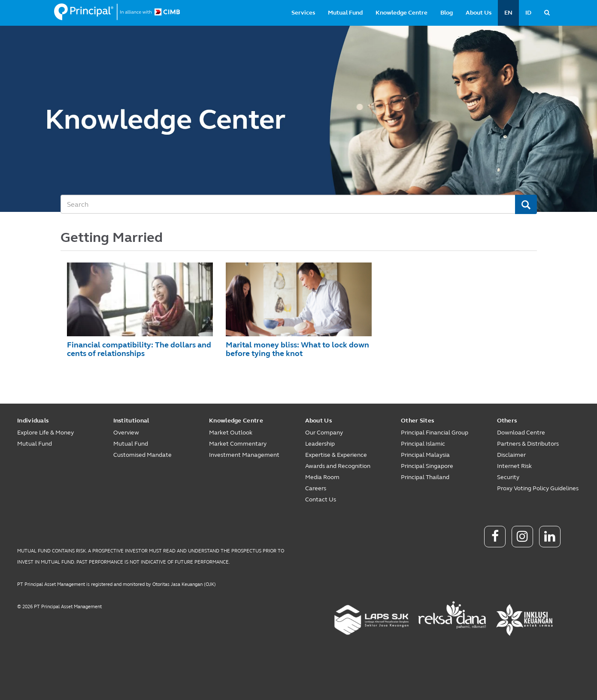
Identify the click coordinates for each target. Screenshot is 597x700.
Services (303, 13)
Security (508, 477)
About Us (479, 13)
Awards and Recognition (338, 466)
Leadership (320, 444)
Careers (316, 488)
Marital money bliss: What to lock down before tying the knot (297, 349)
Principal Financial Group (435, 433)
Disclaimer (511, 455)
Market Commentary (238, 444)
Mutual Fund (345, 13)
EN (508, 13)
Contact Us (321, 499)
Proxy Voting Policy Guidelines (538, 488)
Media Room (322, 477)
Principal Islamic (423, 444)
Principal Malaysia (425, 455)
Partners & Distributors (528, 444)
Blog (447, 13)
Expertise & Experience (336, 455)
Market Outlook (231, 433)
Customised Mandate (142, 455)
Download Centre (521, 433)
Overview (126, 433)
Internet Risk (514, 466)
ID (528, 13)
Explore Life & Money (45, 433)
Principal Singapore (427, 466)
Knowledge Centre (402, 13)
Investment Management (244, 455)
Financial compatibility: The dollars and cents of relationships (139, 349)
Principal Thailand (425, 477)
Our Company (324, 433)
